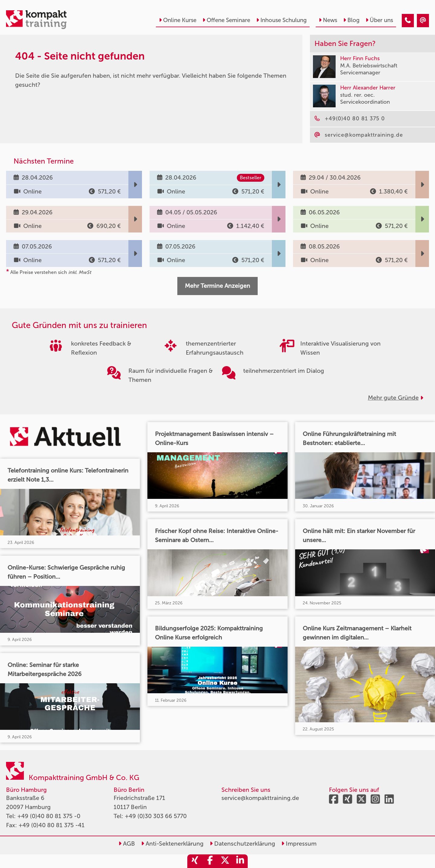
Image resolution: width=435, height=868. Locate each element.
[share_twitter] (225, 861)
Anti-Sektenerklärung (172, 844)
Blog (351, 20)
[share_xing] (195, 861)
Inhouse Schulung (281, 20)
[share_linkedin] (240, 861)
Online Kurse (178, 20)
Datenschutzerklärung (242, 844)
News (328, 20)
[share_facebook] (210, 861)
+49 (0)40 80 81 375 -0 (49, 816)
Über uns (379, 20)
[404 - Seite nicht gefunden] (408, 21)
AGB (127, 844)
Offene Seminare (226, 20)
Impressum (299, 844)
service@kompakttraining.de (260, 798)
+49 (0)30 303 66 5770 (156, 816)
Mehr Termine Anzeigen (217, 286)
